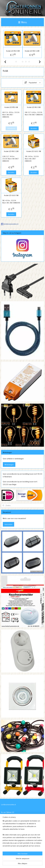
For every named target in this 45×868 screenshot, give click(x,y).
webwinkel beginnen (31, 860)
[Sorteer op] (32, 82)
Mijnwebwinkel (23, 864)
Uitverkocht (11, 128)
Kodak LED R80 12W (32, 51)
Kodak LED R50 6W (11, 107)
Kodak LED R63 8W (13, 51)
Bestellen (34, 128)
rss (25, 860)
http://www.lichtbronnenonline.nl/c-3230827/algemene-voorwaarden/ (21, 849)
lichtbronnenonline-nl (10, 224)
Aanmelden (8, 524)
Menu (23, 22)
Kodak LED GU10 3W (34, 151)
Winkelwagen (9, 464)
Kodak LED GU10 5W (11, 195)
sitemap (22, 860)
